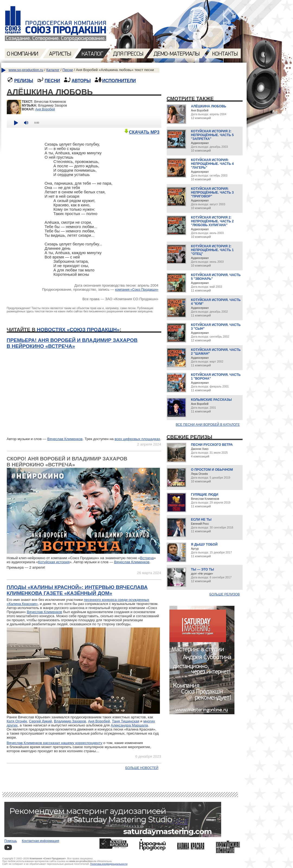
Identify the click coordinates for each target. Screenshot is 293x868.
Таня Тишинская (126, 721)
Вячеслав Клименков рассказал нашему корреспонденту (55, 743)
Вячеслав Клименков (65, 439)
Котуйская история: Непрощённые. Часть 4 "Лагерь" (212, 164)
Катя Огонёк (17, 721)
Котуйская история (54, 562)
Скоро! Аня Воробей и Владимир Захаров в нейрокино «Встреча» (67, 462)
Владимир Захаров (70, 721)
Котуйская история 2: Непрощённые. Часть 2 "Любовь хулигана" (212, 221)
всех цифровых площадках (137, 439)
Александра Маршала (129, 725)
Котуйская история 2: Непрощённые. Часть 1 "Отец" (212, 250)
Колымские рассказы (211, 400)
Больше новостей (142, 768)
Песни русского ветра (212, 445)
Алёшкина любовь (209, 106)
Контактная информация (40, 841)
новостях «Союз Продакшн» (78, 330)
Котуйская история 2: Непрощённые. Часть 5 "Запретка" (212, 135)
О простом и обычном (212, 470)
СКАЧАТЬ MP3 (141, 132)
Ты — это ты (203, 569)
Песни (67, 70)
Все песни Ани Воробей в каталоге (208, 425)
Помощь (11, 841)
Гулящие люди (205, 495)
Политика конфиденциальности (109, 864)
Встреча (147, 558)
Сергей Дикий (41, 721)
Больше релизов (225, 594)
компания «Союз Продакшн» (137, 290)
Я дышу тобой (204, 544)
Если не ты (201, 520)
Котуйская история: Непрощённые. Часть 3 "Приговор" (212, 193)
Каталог (53, 70)
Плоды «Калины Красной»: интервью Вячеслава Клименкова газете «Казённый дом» (77, 590)
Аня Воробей (45, 109)
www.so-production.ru (26, 70)
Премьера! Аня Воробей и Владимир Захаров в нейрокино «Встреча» (72, 343)
